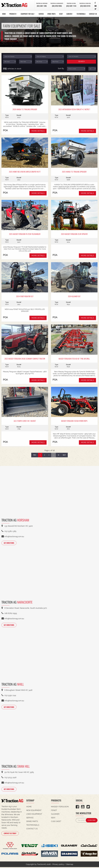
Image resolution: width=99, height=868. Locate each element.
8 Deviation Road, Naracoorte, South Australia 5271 (24, 608)
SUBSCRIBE (92, 821)
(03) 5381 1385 (39, 6)
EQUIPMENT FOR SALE (28, 14)
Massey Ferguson (60, 807)
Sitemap (70, 865)
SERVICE (41, 14)
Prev (35, 455)
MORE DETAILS (38, 131)
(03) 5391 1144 (70, 6)
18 (58, 455)
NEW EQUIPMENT (34, 811)
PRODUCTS (13, 14)
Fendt (54, 811)
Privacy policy (58, 865)
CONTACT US (93, 14)
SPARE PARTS (51, 14)
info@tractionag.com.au (13, 536)
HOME (4, 14)
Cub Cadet (56, 822)
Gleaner (55, 815)
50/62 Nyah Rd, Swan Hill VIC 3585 (18, 773)
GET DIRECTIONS (10, 543)
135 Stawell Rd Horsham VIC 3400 (17, 526)
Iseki (53, 818)
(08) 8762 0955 (54, 6)
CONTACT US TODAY (12, 834)
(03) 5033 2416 (85, 6)
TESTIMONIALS (81, 14)
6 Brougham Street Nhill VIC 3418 (17, 690)
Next (64, 455)
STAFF (61, 14)
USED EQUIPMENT (34, 815)
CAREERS (70, 14)
